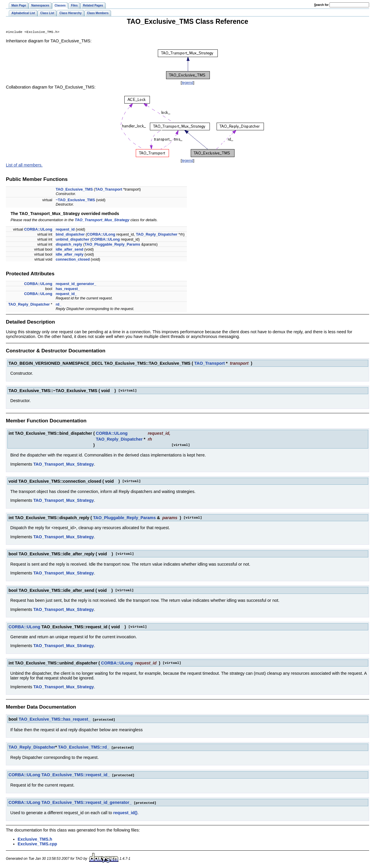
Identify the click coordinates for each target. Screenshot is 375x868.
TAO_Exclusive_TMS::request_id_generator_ (87, 802)
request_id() (125, 812)
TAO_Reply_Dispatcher (156, 235)
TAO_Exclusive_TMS (74, 190)
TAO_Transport (109, 190)
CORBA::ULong (38, 230)
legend (187, 83)
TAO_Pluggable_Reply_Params (113, 245)
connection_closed (73, 260)
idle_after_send (69, 250)
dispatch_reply (69, 245)
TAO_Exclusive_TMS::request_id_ (76, 775)
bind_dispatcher (70, 235)
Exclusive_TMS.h (35, 839)
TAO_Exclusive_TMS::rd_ (84, 747)
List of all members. (24, 166)
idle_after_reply (70, 255)
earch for (321, 5)
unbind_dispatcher (72, 240)
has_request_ (68, 289)
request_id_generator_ (76, 284)
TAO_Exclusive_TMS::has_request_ (54, 720)
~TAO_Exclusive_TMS (75, 200)
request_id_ (66, 294)
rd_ (58, 305)
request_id (65, 230)
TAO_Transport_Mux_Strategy (102, 220)
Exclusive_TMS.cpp (37, 843)
